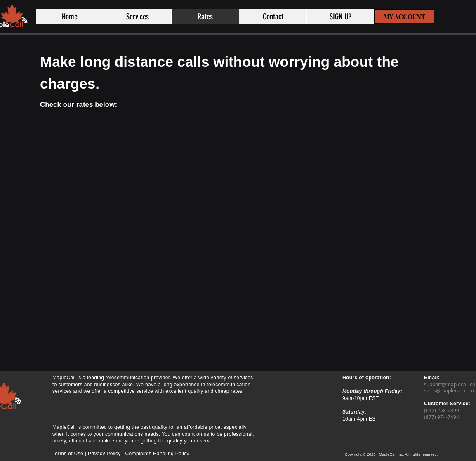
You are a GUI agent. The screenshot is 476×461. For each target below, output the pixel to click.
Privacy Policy (104, 454)
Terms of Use (68, 454)
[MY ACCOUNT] (404, 17)
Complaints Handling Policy (157, 454)
